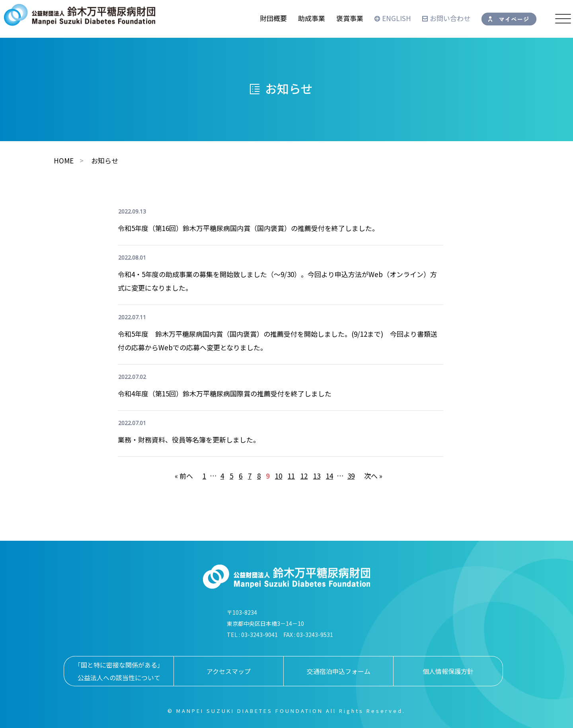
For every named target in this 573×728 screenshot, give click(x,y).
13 (317, 476)
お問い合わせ (446, 18)
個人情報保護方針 (448, 671)
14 (329, 476)
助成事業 (312, 18)
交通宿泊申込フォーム (339, 671)
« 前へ (184, 476)
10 (279, 476)
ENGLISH (393, 18)
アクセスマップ (229, 671)
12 (304, 476)
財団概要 (273, 18)
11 (291, 476)
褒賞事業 (350, 18)
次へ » (373, 476)
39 (351, 476)
